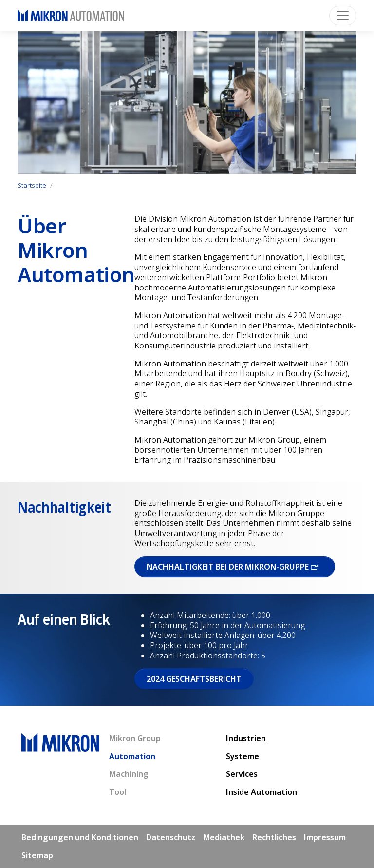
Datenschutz (171, 837)
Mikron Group (135, 738)
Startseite (32, 185)
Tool (118, 792)
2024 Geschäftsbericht (194, 679)
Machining (129, 774)
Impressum (325, 837)
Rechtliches (274, 837)
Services (242, 774)
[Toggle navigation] (343, 16)
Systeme (243, 756)
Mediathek (224, 837)
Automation (132, 756)
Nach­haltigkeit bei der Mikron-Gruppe (235, 567)
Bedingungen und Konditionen (80, 837)
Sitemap (37, 855)
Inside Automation (262, 792)
